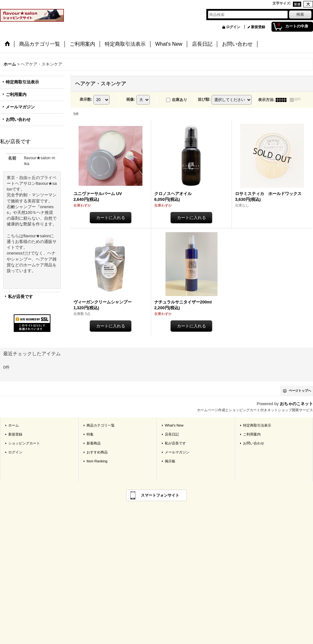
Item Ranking (97, 461)
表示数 (86, 99)
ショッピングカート (24, 443)
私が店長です (20, 297)
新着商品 (94, 443)
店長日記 (172, 434)
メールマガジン (20, 107)
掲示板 (170, 461)
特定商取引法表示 (22, 82)
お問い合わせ (18, 119)
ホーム (14, 425)
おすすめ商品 (97, 452)
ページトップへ (300, 391)
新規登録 (258, 27)
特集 (90, 434)
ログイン (233, 27)
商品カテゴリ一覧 (101, 425)
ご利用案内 (16, 94)
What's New (174, 425)
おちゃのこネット (296, 404)
